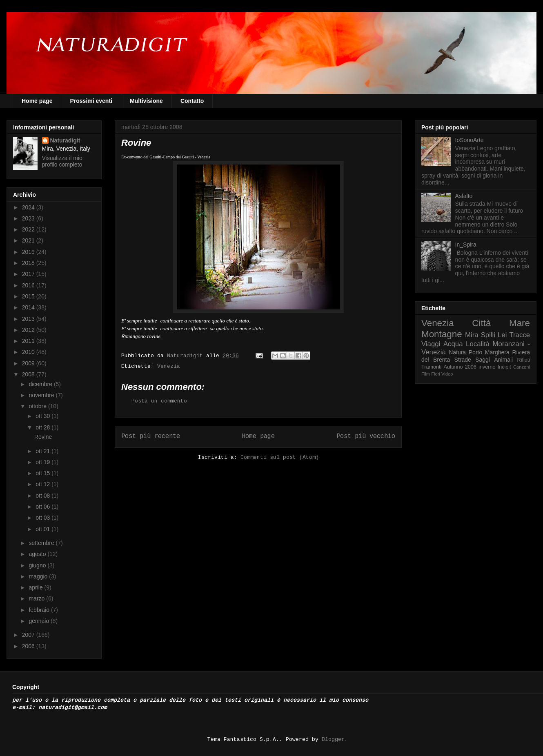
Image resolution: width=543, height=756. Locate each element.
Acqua (453, 344)
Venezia (169, 366)
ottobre (38, 406)
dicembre (41, 384)
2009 (29, 363)
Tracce (520, 335)
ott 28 (43, 427)
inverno (487, 367)
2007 (29, 635)
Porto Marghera (489, 352)
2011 (29, 341)
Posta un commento (159, 401)
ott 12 (43, 484)
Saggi (483, 360)
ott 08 (43, 496)
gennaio (40, 621)
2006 (29, 646)
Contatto (192, 101)
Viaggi (431, 344)
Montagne (442, 334)
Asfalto (464, 196)
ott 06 (43, 507)
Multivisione (146, 101)
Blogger (333, 739)
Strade (463, 360)
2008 (29, 374)
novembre (42, 395)
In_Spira (466, 245)
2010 (29, 352)
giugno (38, 565)
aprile (36, 587)
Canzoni (522, 367)
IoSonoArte (470, 140)
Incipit (504, 367)
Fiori (436, 374)
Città (481, 323)
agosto (38, 554)
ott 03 (43, 518)
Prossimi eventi (91, 101)
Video (447, 374)
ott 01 (43, 529)
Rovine (43, 437)
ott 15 (43, 473)
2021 (29, 240)
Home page (37, 101)
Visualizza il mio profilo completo (62, 161)
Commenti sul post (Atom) (280, 457)
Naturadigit (187, 356)
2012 (29, 330)
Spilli (488, 335)
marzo (37, 598)
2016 (29, 285)
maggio (39, 576)
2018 (29, 263)
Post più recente (151, 436)
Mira (472, 335)
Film (426, 374)
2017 (29, 274)
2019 (29, 252)
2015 (29, 296)
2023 (29, 218)
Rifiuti (524, 360)
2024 (29, 207)
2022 (29, 229)
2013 (29, 319)
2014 (29, 307)
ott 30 (43, 416)
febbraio (40, 610)
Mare (520, 323)
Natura (457, 352)
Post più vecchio (366, 436)
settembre (42, 543)
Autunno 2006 (460, 367)
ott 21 (43, 451)
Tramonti (431, 367)
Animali (503, 360)
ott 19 (43, 462)
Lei (502, 335)
